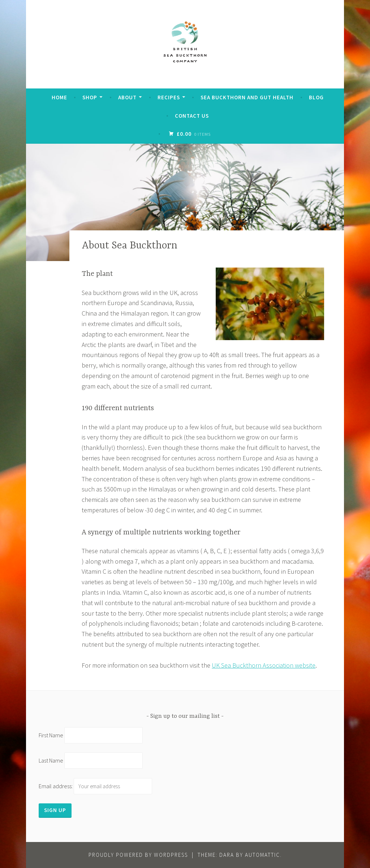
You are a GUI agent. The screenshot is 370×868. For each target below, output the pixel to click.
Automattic (263, 855)
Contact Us (192, 116)
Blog (316, 97)
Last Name (51, 760)
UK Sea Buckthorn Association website (264, 665)
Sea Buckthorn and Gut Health (247, 97)
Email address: (95, 786)
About (127, 97)
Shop (90, 97)
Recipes (169, 97)
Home (59, 97)
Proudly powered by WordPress (138, 855)
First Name (51, 735)
